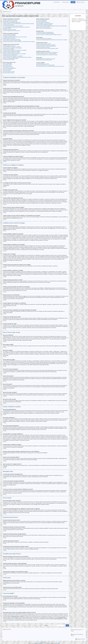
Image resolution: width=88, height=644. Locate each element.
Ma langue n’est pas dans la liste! (9, 38)
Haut (5, 85)
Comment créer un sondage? (8, 49)
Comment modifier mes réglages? (9, 35)
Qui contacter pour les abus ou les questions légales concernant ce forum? (50, 66)
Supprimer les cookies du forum (77, 635)
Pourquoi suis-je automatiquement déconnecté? (12, 22)
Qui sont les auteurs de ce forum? (43, 64)
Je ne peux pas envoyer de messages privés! (45, 32)
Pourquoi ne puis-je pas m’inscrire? (10, 29)
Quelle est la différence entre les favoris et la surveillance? (47, 52)
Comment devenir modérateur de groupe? (44, 25)
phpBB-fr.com (36, 643)
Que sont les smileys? (7, 66)
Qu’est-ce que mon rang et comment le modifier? (12, 40)
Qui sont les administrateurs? (42, 20)
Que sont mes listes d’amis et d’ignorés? (44, 39)
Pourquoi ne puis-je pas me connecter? (10, 20)
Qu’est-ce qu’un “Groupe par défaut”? (43, 27)
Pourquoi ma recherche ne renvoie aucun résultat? (46, 45)
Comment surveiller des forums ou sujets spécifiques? (46, 54)
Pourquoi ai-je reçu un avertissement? (10, 55)
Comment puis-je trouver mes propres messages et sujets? (47, 48)
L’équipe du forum (80, 639)
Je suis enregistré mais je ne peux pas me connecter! (13, 26)
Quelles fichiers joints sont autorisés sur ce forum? (46, 59)
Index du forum (81, 2)
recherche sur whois (13, 615)
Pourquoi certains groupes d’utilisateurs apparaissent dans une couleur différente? (52, 26)
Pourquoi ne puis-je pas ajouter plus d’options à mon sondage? (15, 50)
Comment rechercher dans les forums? (44, 44)
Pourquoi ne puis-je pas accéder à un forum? (11, 53)
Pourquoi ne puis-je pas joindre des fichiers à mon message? (14, 54)
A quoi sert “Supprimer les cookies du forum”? (12, 31)
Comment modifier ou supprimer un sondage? (12, 51)
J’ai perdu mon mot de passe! (9, 25)
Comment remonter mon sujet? (9, 60)
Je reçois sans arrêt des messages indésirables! (45, 33)
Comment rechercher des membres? (43, 47)
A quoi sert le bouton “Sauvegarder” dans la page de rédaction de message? (17, 57)
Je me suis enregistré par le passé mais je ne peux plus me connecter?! (16, 27)
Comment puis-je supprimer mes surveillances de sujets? (47, 55)
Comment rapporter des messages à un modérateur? (13, 56)
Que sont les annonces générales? (10, 68)
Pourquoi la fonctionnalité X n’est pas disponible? (45, 65)
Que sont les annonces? (8, 69)
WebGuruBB (57, 643)
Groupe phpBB (43, 597)
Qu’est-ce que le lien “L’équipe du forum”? (44, 28)
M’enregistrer (66, 2)
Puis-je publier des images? (8, 67)
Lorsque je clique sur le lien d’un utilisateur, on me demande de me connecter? (19, 42)
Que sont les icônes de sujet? (9, 73)
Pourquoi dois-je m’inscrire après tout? (10, 21)
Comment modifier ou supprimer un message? (12, 47)
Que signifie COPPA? (7, 28)
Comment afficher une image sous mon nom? (11, 39)
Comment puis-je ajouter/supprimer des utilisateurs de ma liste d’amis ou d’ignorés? (52, 40)
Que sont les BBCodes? (7, 64)
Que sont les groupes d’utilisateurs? (43, 22)
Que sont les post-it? (7, 71)
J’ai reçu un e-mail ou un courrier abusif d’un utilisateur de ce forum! (49, 35)
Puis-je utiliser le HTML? (8, 65)
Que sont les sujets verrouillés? (9, 72)
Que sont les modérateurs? (41, 21)
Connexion (57, 2)
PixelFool (48, 643)
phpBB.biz (42, 643)
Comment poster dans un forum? (9, 46)
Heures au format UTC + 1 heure (77, 630)
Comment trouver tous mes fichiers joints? (44, 60)
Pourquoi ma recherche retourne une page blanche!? (46, 46)
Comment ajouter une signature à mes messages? (12, 48)
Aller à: (46, 625)
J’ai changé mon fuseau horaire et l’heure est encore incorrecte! (15, 37)
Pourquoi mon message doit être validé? (11, 58)
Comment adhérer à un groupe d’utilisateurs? (45, 24)
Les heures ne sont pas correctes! (9, 36)
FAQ (73, 2)
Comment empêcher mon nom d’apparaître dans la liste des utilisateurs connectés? (19, 24)
